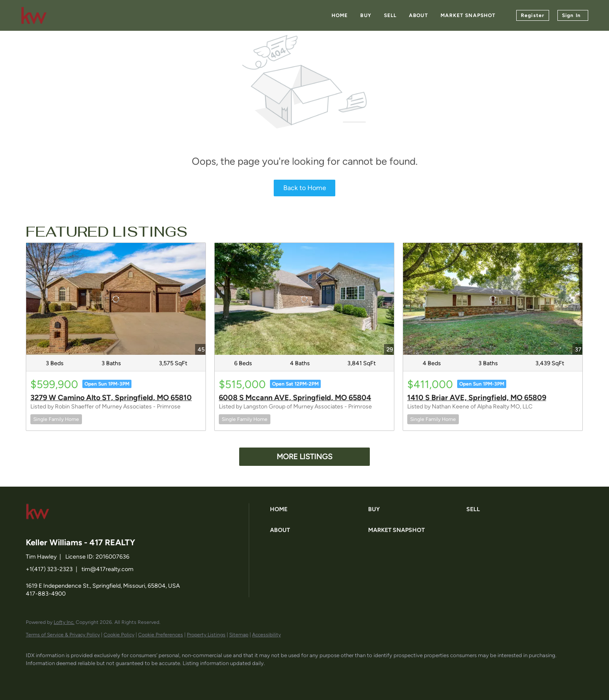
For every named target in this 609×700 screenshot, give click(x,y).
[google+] (132, 678)
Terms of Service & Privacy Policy (63, 635)
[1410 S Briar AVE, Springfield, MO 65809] (493, 299)
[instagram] (108, 678)
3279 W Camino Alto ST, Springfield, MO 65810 (111, 398)
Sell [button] (390, 15)
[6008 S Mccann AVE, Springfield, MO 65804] (304, 299)
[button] (317, 510)
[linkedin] (60, 678)
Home (340, 15)
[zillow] (84, 678)
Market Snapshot (468, 15)
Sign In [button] (571, 15)
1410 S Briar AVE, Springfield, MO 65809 (477, 398)
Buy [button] (366, 15)
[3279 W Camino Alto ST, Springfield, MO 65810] (116, 299)
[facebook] (36, 678)
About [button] (418, 15)
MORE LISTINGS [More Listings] (304, 457)
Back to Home (305, 188)
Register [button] (533, 15)
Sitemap (239, 635)
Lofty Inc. (64, 622)
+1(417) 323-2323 (49, 569)
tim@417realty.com (108, 569)
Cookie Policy (119, 635)
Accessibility (266, 635)
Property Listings (206, 635)
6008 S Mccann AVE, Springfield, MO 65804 (295, 398)
